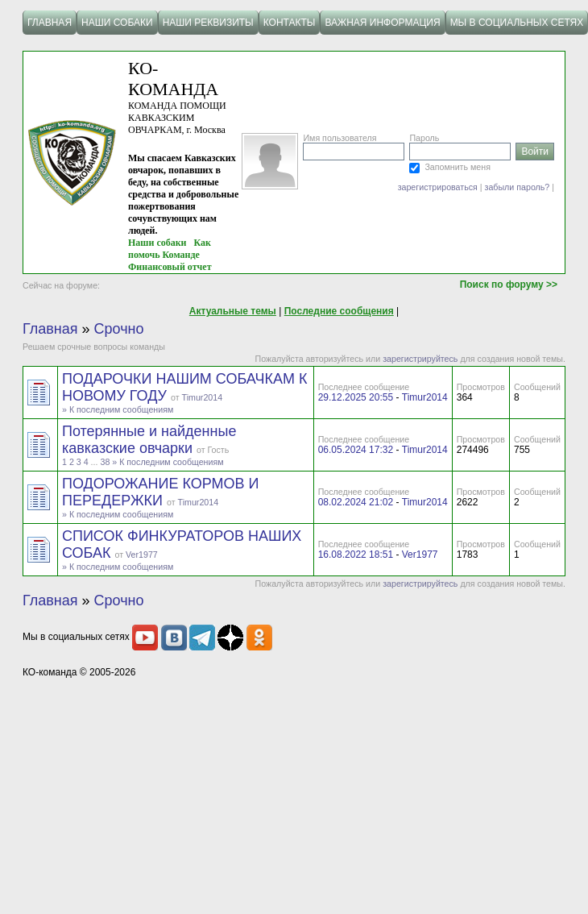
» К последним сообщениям (118, 409)
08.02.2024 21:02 (356, 502)
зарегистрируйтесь (420, 359)
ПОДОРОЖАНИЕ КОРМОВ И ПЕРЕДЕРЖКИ (161, 492)
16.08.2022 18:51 (356, 555)
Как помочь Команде (170, 249)
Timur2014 (203, 397)
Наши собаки (157, 243)
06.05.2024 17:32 (356, 450)
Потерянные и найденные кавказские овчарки (149, 440)
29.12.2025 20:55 (356, 397)
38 (105, 462)
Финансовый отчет (170, 267)
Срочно (119, 329)
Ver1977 (142, 555)
